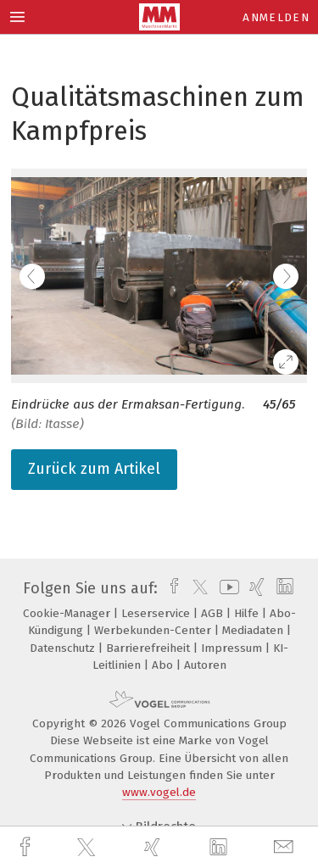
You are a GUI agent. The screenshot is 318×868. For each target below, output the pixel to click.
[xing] (154, 847)
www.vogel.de (159, 792)
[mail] (286, 847)
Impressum (233, 648)
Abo (164, 665)
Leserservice (157, 613)
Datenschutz (64, 648)
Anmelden (276, 17)
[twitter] (88, 848)
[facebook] (27, 847)
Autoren (205, 665)
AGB (214, 613)
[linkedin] (220, 848)
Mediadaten (254, 630)
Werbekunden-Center (154, 630)
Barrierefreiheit (150, 648)
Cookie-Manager (68, 613)
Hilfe (248, 613)
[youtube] (226, 588)
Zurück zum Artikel (94, 469)
